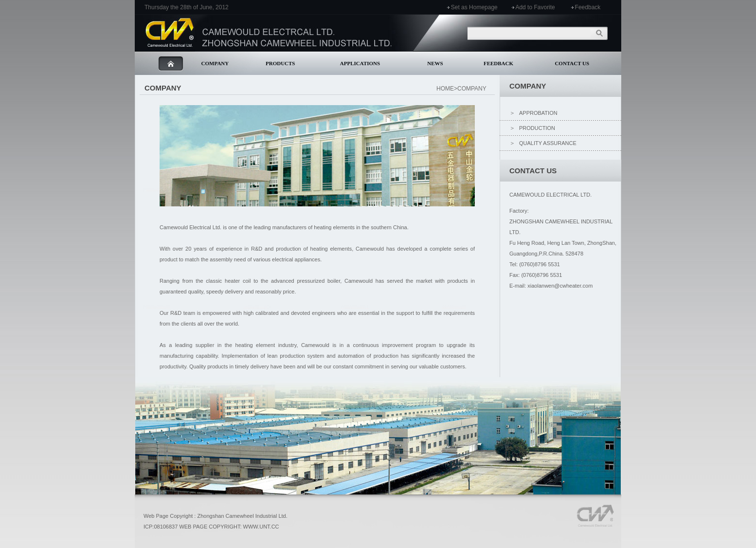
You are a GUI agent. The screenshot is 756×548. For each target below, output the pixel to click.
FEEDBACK (498, 63)
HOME (445, 89)
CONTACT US (572, 63)
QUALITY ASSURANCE (548, 143)
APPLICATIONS (360, 63)
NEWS (435, 63)
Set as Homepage (474, 7)
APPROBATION (538, 113)
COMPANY (215, 63)
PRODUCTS (280, 63)
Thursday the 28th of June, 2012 (187, 7)
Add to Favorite (535, 7)
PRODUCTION (537, 128)
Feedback (588, 7)
